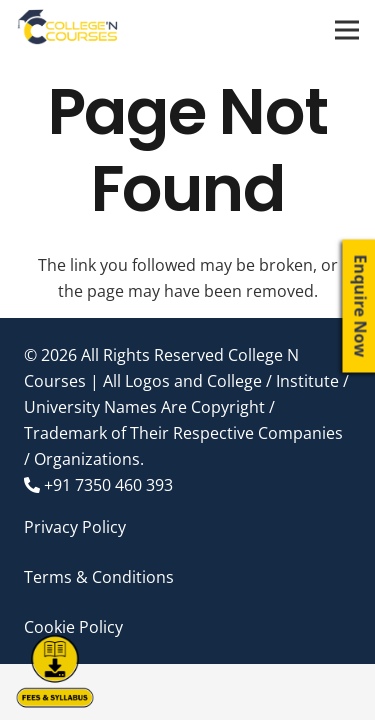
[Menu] (347, 30)
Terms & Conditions (99, 577)
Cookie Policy (73, 627)
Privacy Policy (75, 527)
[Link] (68, 30)
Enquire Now (361, 306)
